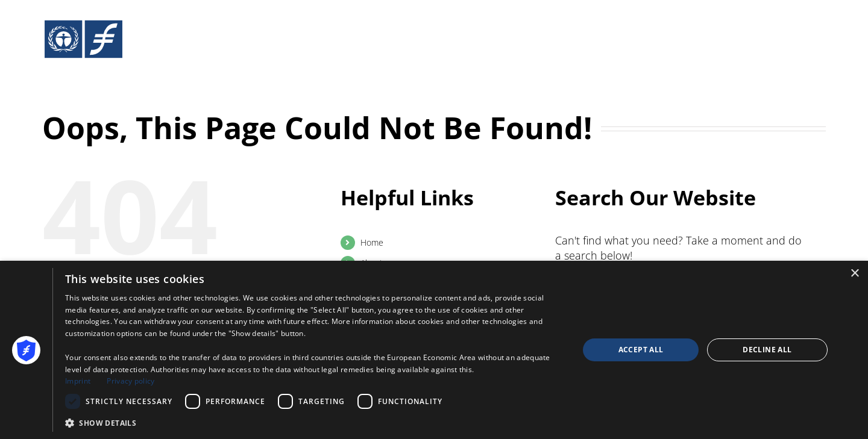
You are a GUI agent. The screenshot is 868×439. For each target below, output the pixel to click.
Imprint (78, 381)
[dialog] (434, 350)
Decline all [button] (767, 350)
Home (372, 242)
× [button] (854, 274)
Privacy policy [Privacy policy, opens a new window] (131, 381)
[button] (314, 423)
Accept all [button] (641, 350)
